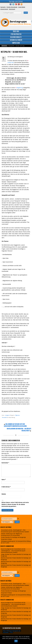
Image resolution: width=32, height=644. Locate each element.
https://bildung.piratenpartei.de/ (12, 631)
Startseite (3, 7)
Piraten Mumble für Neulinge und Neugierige (13, 537)
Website (4, 494)
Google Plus (16, 4)
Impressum (12, 9)
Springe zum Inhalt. (16, 1)
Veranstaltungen (16, 40)
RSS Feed (22, 4)
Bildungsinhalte (16, 37)
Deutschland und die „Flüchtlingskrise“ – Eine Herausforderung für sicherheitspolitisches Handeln (13, 551)
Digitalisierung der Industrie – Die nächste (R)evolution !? (19, 430)
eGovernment (4, 9)
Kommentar (5, 463)
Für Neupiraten (16, 34)
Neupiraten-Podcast (6, 539)
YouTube (19, 4)
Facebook (11, 4)
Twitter (13, 4)
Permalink (4, 417)
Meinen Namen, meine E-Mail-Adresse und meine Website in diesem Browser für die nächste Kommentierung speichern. (15, 504)
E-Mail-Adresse (6, 487)
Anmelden (6, 633)
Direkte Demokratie (12, 7)
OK (16, 641)
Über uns (16, 31)
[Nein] (30, 639)
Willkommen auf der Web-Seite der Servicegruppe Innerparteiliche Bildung (15, 425)
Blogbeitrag (20, 88)
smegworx (7, 415)
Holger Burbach (5, 554)
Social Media (22, 7)
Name (4, 480)
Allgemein (17, 415)
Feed (11, 633)
